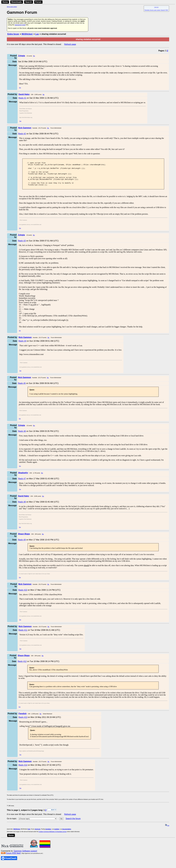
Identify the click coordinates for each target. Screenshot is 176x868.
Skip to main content (12, 7)
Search (29, 2)
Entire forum (13, 34)
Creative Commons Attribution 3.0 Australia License (53, 837)
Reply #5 (22, 389)
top (167, 831)
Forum (38, 2)
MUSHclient (27, 34)
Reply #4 (22, 346)
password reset (20, 25)
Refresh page (70, 44)
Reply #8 (22, 507)
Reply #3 (22, 246)
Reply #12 (22, 667)
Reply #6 (22, 437)
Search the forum (73, 824)
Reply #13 (23, 723)
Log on (156, 7)
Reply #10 (23, 595)
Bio (34, 56)
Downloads (17, 2)
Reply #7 (22, 484)
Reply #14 (23, 771)
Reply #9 (22, 545)
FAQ (167, 10)
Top (20, 88)
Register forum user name (152, 10)
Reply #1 (22, 98)
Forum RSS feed (13, 859)
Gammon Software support (25, 856)
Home (5, 2)
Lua (37, 34)
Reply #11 (23, 636)
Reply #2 (22, 134)
